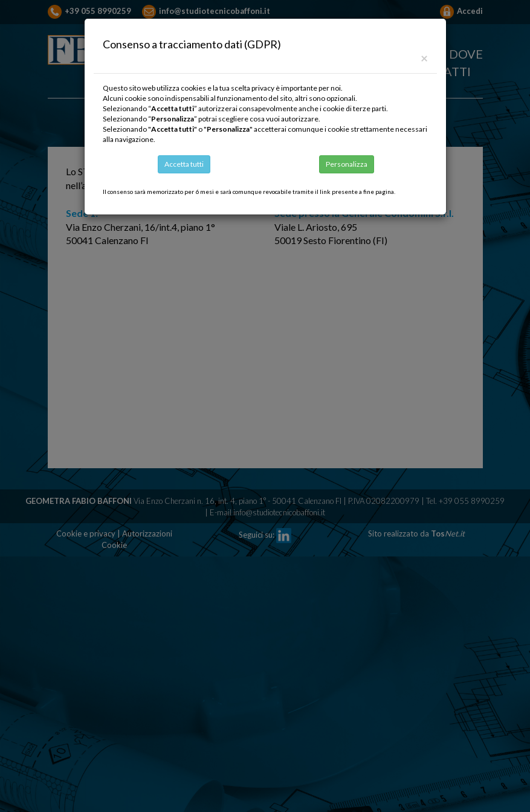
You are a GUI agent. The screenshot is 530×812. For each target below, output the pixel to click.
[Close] (424, 58)
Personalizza (347, 164)
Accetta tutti (184, 164)
